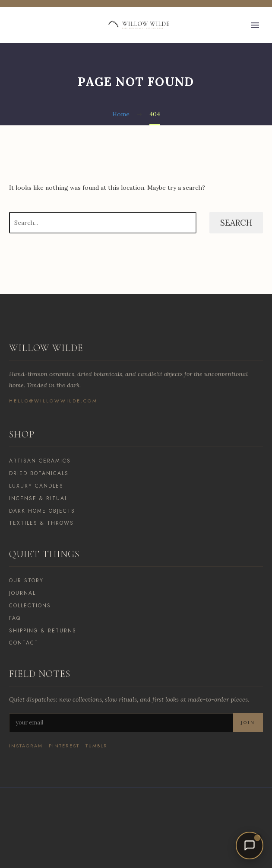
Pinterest (64, 746)
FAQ (15, 618)
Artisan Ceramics (40, 461)
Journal (22, 593)
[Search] (103, 223)
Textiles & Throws (41, 523)
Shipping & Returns (43, 631)
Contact (24, 643)
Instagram (26, 746)
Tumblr (96, 746)
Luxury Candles (36, 486)
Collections (30, 606)
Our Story (26, 581)
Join (248, 723)
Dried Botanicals (39, 473)
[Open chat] (250, 846)
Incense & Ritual (38, 498)
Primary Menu (255, 25)
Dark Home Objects (42, 511)
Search (236, 223)
